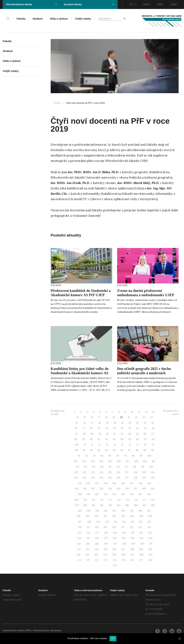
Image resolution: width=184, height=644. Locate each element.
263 (96, 555)
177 (144, 500)
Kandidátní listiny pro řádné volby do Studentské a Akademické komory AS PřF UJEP (80, 373)
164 (114, 494)
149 (149, 483)
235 (88, 538)
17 (99, 417)
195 (132, 511)
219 (105, 527)
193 (114, 511)
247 (115, 544)
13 (154, 412)
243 (79, 544)
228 (106, 533)
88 (137, 450)
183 (110, 505)
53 (122, 434)
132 (84, 478)
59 (83, 439)
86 (122, 450)
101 (76, 461)
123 (93, 472)
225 (79, 533)
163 (106, 494)
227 (97, 533)
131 (76, 478)
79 (153, 445)
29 (107, 423)
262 (87, 555)
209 (98, 522)
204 (132, 516)
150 (77, 489)
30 (115, 423)
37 (84, 428)
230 (124, 533)
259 (141, 549)
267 (132, 555)
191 (97, 511)
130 (153, 472)
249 (133, 544)
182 (102, 505)
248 (124, 544)
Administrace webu (13, 630)
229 (115, 533)
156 (127, 489)
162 (97, 494)
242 (150, 538)
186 (136, 505)
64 (122, 439)
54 (130, 434)
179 (77, 505)
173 (110, 500)
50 (100, 434)
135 (110, 478)
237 (106, 538)
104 (101, 461)
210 (107, 522)
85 (114, 450)
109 (145, 461)
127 (127, 472)
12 (146, 412)
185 (127, 505)
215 (149, 522)
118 (134, 467)
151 (85, 489)
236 (97, 538)
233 (150, 533)
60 (91, 439)
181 (94, 505)
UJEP (174, 4)
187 (144, 505)
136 (118, 478)
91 (79, 456)
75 (122, 445)
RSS (28, 630)
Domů (57, 103)
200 (96, 516)
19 (114, 417)
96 (118, 456)
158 (144, 489)
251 (151, 544)
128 (136, 472)
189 (80, 511)
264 (105, 555)
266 (123, 555)
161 (89, 494)
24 (151, 417)
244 (88, 544)
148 (140, 483)
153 (102, 489)
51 (107, 434)
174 (119, 500)
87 (130, 450)
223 (140, 527)
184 (119, 505)
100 (149, 456)
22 (136, 417)
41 (114, 428)
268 (141, 555)
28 (100, 423)
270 (79, 560)
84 (107, 450)
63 (114, 439)
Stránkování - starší (171, 413)
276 (132, 560)
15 (85, 417)
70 (85, 445)
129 (144, 472)
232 (141, 533)
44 (137, 428)
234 (79, 538)
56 (145, 434)
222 (131, 527)
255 (106, 549)
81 (84, 450)
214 (141, 522)
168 (149, 494)
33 (137, 423)
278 (150, 560)
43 (130, 428)
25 (77, 423)
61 (99, 439)
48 (84, 434)
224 (149, 527)
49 (92, 434)
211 (115, 522)
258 (132, 549)
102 (84, 461)
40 (107, 428)
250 (142, 544)
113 (94, 467)
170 (85, 500)
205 (141, 516)
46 (153, 428)
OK (113, 638)
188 (153, 505)
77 (137, 445)
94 (102, 456)
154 (110, 489)
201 (105, 516)
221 (123, 527)
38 (91, 428)
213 (132, 522)
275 (123, 560)
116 (118, 467)
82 (91, 450)
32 (130, 423)
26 (84, 423)
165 (123, 494)
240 (133, 538)
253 (88, 549)
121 (76, 472)
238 (115, 538)
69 (77, 445)
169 (76, 500)
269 (150, 555)
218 (97, 527)
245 (97, 544)
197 (149, 511)
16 (92, 417)
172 (102, 500)
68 (153, 439)
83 (99, 450)
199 (87, 516)
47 (76, 434)
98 (133, 456)
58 (76, 439)
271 (88, 560)
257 (123, 549)
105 (110, 461)
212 (124, 522)
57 (153, 434)
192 (106, 511)
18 (107, 417)
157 (136, 489)
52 (115, 434)
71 (92, 445)
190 (89, 511)
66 (138, 439)
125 (110, 472)
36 (76, 428)
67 (145, 439)
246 (106, 544)
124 (102, 472)
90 (153, 450)
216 (80, 527)
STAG (146, 4)
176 (136, 500)
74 (115, 445)
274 (114, 560)
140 (153, 478)
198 (79, 516)
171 (94, 500)
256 (114, 549)
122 (85, 472)
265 (114, 555)
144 (106, 483)
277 (141, 560)
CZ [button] (133, 4)
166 (132, 494)
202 (114, 516)
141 (80, 483)
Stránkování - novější (58, 413)
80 (77, 450)
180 (85, 505)
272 (97, 560)
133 (93, 478)
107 (128, 461)
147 (132, 483)
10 (132, 412)
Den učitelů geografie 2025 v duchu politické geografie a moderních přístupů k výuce (144, 373)
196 (140, 511)
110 (153, 461)
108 (136, 461)
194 (123, 511)
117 (126, 467)
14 (78, 417)
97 (126, 456)
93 (94, 456)
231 (133, 533)
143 (97, 483)
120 (151, 467)
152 (93, 489)
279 (115, 566)
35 (153, 423)
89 (145, 450)
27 (92, 423)
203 (123, 516)
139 (144, 478)
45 (145, 428)
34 (145, 423)
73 (107, 445)
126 (119, 472)
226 (88, 533)
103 (93, 461)
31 (122, 423)
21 (129, 417)
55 (137, 434)
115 (110, 467)
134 (101, 478)
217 (88, 527)
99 (141, 456)
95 (110, 456)
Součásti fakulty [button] (89, 4)
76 (130, 445)
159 (153, 489)
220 (114, 527)
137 (127, 478)
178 (153, 500)
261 (78, 555)
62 (106, 439)
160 (80, 494)
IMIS (160, 4)
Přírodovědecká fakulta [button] (32, 4)
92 (87, 456)
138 (135, 478)
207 (80, 522)
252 (79, 549)
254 (97, 549)
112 (86, 467)
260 (150, 549)
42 (122, 428)
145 (114, 483)
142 (88, 483)
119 (143, 467)
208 (89, 522)
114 (102, 467)
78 (145, 445)
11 (139, 412)
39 (99, 428)
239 (123, 538)
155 (119, 489)
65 (130, 439)
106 (119, 461)
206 (150, 516)
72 (99, 445)
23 (144, 417)
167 (141, 494)
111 (78, 467)
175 (127, 500)
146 (123, 483)
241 (141, 538)
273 (106, 560)
